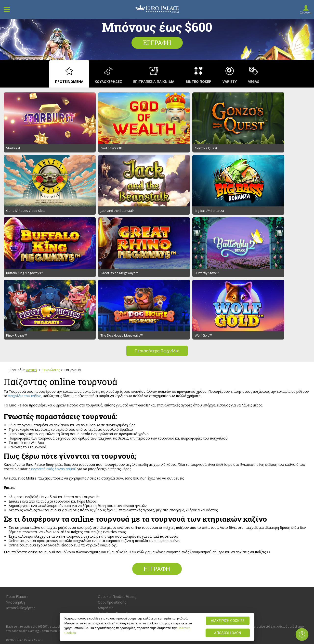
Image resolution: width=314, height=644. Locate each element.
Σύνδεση (306, 12)
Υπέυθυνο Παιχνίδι (113, 522)
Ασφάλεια (105, 517)
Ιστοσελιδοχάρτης (21, 517)
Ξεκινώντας (51, 279)
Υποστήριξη (15, 511)
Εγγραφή (157, 43)
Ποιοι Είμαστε (17, 505)
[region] (157, 627)
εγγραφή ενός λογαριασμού (54, 378)
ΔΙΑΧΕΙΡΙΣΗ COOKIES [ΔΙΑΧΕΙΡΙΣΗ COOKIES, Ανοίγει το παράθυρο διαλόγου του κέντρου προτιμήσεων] (228, 621)
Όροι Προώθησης (112, 511)
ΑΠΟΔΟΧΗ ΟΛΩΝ (228, 633)
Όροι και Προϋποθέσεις (117, 505)
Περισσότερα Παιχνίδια (157, 260)
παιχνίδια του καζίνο (25, 305)
